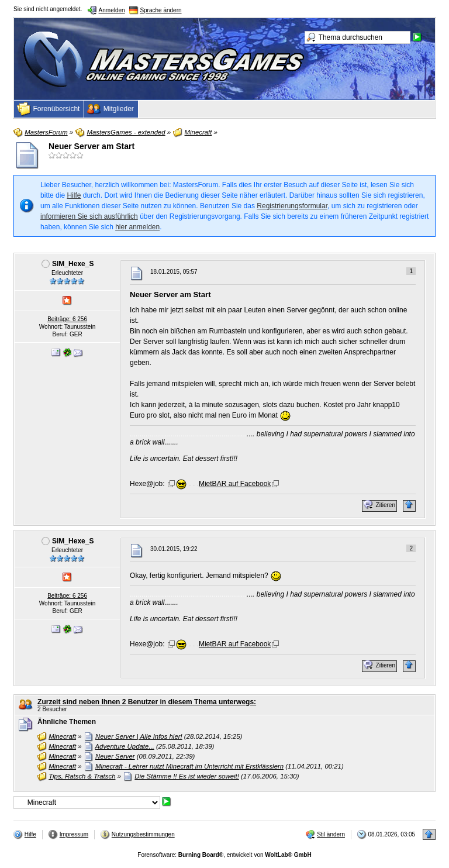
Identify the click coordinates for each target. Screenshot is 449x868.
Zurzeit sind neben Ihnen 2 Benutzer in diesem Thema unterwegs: (147, 702)
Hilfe (74, 195)
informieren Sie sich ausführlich (89, 216)
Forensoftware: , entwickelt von (224, 855)
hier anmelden (137, 227)
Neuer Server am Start (91, 146)
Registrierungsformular (292, 206)
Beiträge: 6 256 (67, 319)
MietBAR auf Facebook (235, 484)
